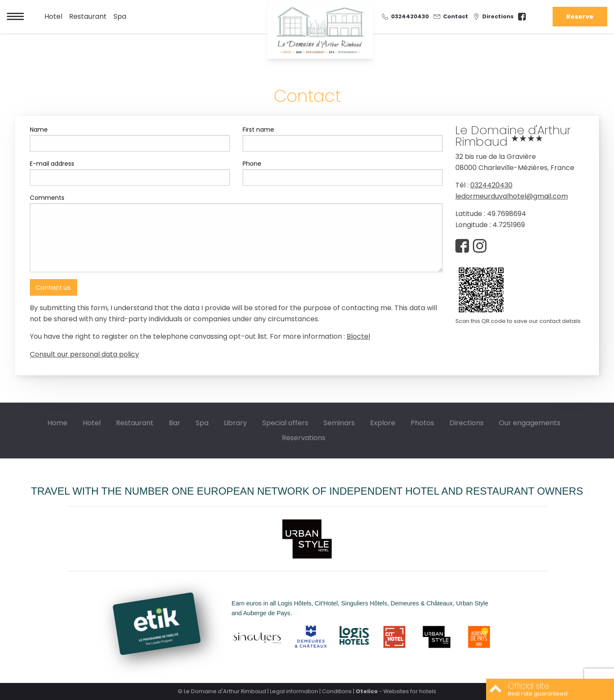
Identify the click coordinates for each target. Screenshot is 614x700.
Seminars (339, 423)
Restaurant (88, 16)
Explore (383, 423)
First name (258, 130)
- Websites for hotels (396, 691)
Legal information (294, 691)
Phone (252, 164)
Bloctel (358, 336)
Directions (466, 423)
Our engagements (530, 423)
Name (39, 130)
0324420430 (491, 185)
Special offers (285, 423)
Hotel (53, 16)
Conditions (337, 691)
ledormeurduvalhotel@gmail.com (512, 196)
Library (235, 423)
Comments (47, 198)
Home (57, 423)
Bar (175, 423)
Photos (422, 423)
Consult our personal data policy (84, 354)
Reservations (304, 438)
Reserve (580, 17)
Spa (120, 16)
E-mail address (52, 164)
